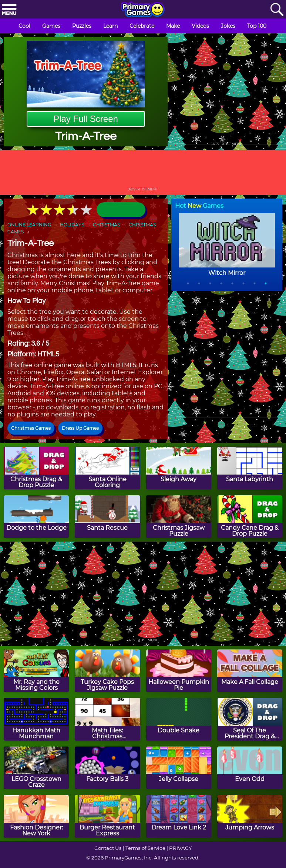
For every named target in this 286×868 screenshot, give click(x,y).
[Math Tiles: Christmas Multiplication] (107, 719)
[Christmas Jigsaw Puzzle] (179, 517)
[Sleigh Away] (179, 468)
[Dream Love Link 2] (179, 816)
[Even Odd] (250, 768)
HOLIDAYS (72, 225)
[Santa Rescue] (107, 517)
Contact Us (108, 848)
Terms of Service (145, 848)
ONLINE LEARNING (29, 225)
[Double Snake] (179, 719)
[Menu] (9, 10)
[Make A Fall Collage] (250, 671)
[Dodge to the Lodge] (36, 517)
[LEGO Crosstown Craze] (36, 768)
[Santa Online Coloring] (107, 468)
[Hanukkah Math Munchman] (36, 719)
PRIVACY (180, 848)
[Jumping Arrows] (250, 816)
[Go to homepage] (143, 10)
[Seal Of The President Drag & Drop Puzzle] (250, 719)
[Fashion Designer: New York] (36, 816)
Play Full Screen (86, 119)
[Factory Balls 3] (107, 768)
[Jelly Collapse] (179, 768)
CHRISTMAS (106, 225)
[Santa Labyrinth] (250, 468)
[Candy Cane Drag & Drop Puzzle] (250, 517)
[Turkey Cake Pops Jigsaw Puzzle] (107, 671)
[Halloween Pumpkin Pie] (179, 671)
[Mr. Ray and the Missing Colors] (36, 671)
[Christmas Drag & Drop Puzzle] (36, 468)
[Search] (277, 10)
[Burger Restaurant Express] (107, 816)
